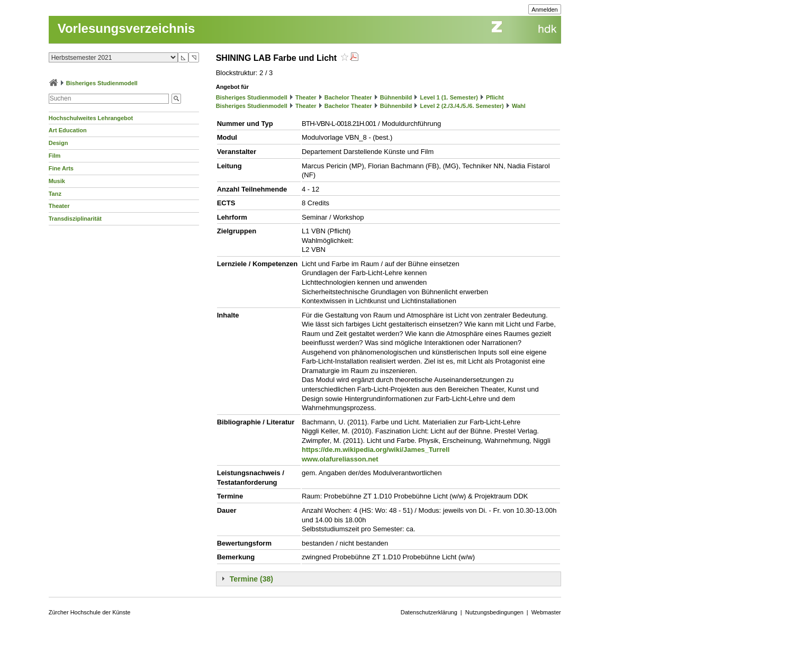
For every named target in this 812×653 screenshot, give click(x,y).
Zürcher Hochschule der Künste (90, 612)
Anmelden (545, 10)
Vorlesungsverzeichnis (127, 28)
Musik (57, 181)
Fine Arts (61, 168)
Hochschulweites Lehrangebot (91, 118)
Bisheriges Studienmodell (102, 83)
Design (58, 143)
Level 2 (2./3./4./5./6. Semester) (462, 106)
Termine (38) (251, 579)
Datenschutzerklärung (429, 612)
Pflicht (495, 97)
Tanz (55, 194)
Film (55, 156)
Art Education (68, 130)
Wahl (519, 106)
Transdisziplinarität (75, 219)
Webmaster (546, 612)
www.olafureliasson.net (340, 459)
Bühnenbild (396, 97)
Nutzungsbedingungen (494, 612)
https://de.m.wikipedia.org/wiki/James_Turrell (376, 450)
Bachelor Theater (348, 97)
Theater (59, 206)
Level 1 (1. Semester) (449, 97)
